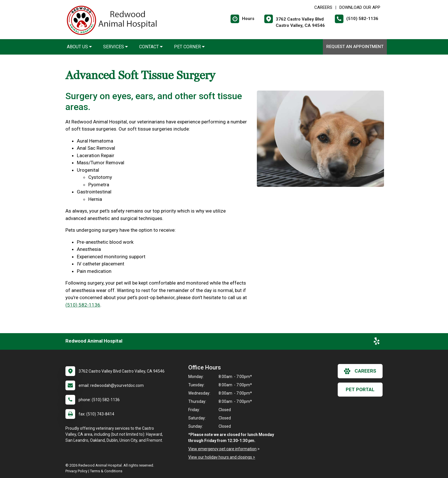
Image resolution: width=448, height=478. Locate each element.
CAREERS (323, 7)
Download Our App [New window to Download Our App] (360, 7)
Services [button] (115, 47)
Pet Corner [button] (189, 47)
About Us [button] (79, 47)
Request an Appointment (355, 47)
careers (360, 371)
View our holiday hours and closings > (222, 457)
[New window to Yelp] (377, 342)
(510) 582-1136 (83, 305)
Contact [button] (151, 47)
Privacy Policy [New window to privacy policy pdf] (76, 471)
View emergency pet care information (222, 449)
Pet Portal (360, 389)
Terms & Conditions (106, 471)
